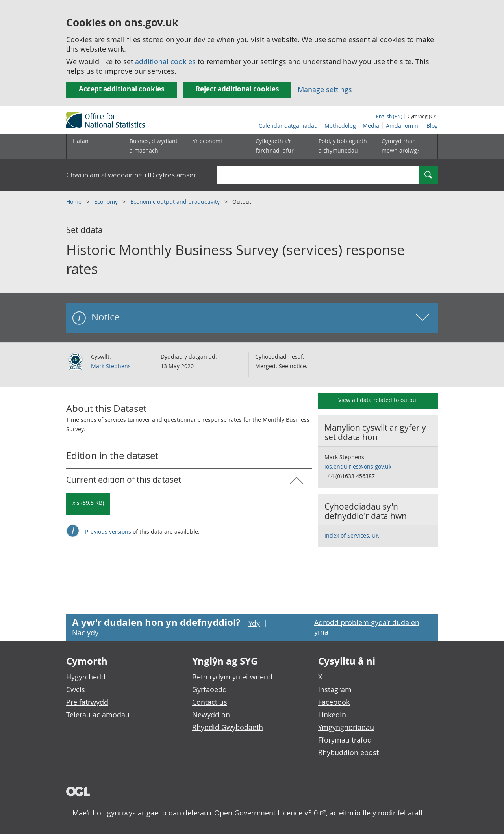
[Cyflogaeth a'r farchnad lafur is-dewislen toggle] (280, 147)
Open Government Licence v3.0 (266, 813)
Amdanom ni (403, 126)
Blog (432, 126)
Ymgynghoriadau (346, 727)
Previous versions (109, 531)
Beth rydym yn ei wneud (232, 677)
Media (371, 126)
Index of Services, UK (352, 535)
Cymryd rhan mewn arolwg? (400, 146)
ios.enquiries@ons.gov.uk (358, 466)
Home (75, 202)
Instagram (335, 689)
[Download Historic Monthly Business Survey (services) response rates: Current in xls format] (88, 504)
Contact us (210, 702)
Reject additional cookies (237, 89)
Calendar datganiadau (288, 126)
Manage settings (325, 89)
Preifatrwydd (87, 702)
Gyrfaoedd (209, 689)
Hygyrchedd (86, 677)
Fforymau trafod (345, 740)
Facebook (334, 702)
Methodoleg (340, 126)
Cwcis (76, 689)
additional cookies (165, 61)
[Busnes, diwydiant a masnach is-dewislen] (154, 147)
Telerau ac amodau (98, 715)
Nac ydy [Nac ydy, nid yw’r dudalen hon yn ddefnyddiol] (85, 633)
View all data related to (378, 400)
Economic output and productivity (176, 202)
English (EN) (389, 116)
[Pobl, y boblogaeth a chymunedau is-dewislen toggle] (343, 147)
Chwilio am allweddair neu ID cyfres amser (131, 175)
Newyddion (211, 715)
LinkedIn (332, 715)
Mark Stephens (111, 366)
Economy (107, 202)
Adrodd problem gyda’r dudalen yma (367, 627)
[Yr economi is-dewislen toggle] (217, 147)
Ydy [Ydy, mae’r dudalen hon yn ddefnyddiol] (254, 623)
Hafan (81, 141)
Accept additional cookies (121, 89)
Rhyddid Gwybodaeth (228, 727)
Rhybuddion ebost (348, 752)
